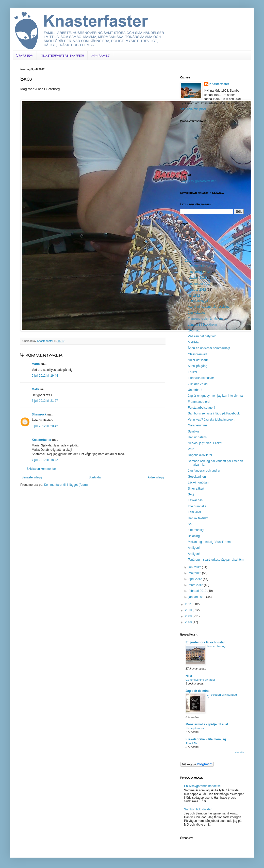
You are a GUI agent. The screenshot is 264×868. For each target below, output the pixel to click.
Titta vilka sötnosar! (201, 378)
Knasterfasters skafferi (62, 55)
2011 (189, 604)
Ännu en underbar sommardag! (209, 348)
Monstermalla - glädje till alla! (207, 724)
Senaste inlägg (32, 477)
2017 (189, 231)
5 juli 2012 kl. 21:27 (45, 401)
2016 (189, 237)
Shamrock (39, 414)
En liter (193, 372)
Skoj (191, 494)
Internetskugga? (199, 301)
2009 (189, 616)
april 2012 (196, 579)
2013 (189, 255)
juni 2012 (195, 567)
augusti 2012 (198, 290)
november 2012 (200, 272)
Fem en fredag (216, 646)
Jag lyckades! (197, 313)
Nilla (189, 676)
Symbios (194, 431)
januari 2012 (197, 597)
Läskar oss (195, 500)
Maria (36, 364)
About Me (192, 743)
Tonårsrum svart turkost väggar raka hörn (216, 560)
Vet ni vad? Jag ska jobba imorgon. (212, 420)
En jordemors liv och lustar (205, 642)
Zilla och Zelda (198, 384)
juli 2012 (195, 296)
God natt (194, 330)
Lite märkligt (196, 530)
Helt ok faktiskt (198, 518)
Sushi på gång (198, 366)
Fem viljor (194, 512)
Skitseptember (195, 728)
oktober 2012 (198, 278)
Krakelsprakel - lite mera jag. (206, 739)
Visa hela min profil (193, 109)
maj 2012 (195, 573)
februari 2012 (198, 591)
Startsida (25, 55)
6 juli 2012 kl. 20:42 (45, 426)
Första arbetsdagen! (201, 408)
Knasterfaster (42, 440)
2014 (189, 249)
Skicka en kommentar (41, 469)
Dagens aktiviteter (200, 455)
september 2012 (200, 284)
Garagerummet (198, 425)
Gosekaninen (197, 477)
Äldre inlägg (156, 477)
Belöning (194, 536)
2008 (189, 622)
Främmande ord (199, 402)
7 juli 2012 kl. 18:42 (45, 460)
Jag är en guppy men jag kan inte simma (215, 396)
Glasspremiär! (197, 354)
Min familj (100, 55)
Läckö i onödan (198, 482)
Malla (36, 389)
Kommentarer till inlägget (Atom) (66, 485)
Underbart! (195, 390)
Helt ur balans (197, 437)
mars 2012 (196, 585)
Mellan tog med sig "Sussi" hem (209, 542)
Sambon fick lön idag (198, 809)
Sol (190, 524)
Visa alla (239, 753)
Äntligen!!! (195, 548)
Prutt (191, 449)
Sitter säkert (196, 489)
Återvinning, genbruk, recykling (209, 307)
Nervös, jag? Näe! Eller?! (205, 443)
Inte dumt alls (197, 506)
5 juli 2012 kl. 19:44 (45, 376)
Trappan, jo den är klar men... (208, 319)
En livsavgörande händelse (202, 786)
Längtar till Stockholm (202, 325)
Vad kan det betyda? (202, 336)
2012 (189, 261)
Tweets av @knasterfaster (198, 181)
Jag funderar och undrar (204, 471)
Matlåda (193, 342)
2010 (189, 610)
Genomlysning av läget (200, 680)
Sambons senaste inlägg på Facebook (214, 413)
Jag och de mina (197, 691)
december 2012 (200, 266)
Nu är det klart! (198, 360)
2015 (189, 243)
